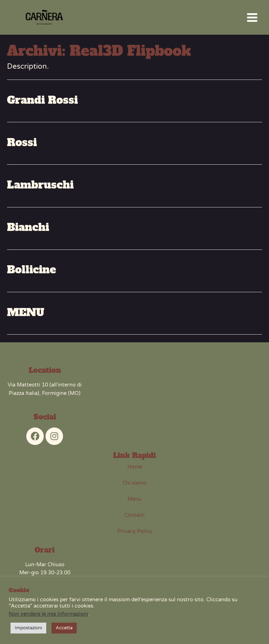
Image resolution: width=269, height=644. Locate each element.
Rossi (22, 146)
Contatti (134, 518)
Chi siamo (134, 486)
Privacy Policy (135, 535)
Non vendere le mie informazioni (49, 614)
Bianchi (28, 231)
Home (135, 470)
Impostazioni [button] (28, 628)
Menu (134, 502)
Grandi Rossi (42, 103)
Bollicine (32, 273)
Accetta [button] (64, 628)
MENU (26, 316)
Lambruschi (40, 188)
